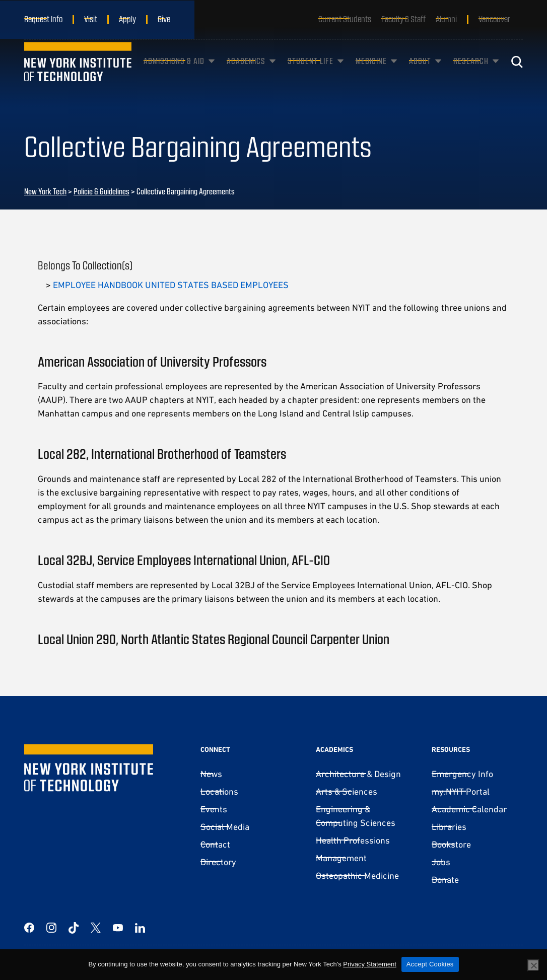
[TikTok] (74, 928)
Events (214, 809)
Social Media (225, 827)
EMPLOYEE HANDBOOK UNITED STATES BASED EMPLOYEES (171, 285)
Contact (215, 844)
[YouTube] (118, 928)
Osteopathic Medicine (357, 876)
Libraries (449, 827)
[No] (533, 965)
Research (471, 72)
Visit (91, 19)
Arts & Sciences (347, 791)
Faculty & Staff (403, 19)
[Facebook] (29, 928)
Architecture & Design (358, 774)
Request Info (43, 19)
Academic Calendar (469, 809)
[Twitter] (96, 928)
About (420, 72)
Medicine (371, 72)
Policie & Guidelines (101, 191)
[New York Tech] (78, 73)
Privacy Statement (370, 964)
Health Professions (353, 840)
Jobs (441, 862)
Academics (246, 72)
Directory (218, 862)
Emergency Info (462, 774)
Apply (127, 19)
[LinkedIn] (140, 928)
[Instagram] (51, 928)
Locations (219, 791)
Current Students (345, 19)
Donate (445, 880)
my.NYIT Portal (461, 791)
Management (341, 858)
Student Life (311, 72)
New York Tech (45, 191)
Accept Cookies (430, 964)
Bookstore (451, 844)
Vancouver (494, 19)
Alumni (446, 19)
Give (164, 19)
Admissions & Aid (174, 72)
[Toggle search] (517, 73)
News (211, 774)
